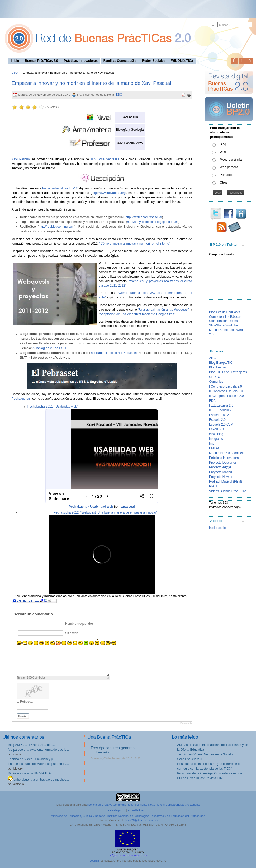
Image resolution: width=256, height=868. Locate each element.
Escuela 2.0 (217, 420)
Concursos (228, 330)
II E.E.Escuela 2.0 (222, 410)
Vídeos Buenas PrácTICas (228, 491)
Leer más (102, 752)
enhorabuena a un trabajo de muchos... (38, 780)
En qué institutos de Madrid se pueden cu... (38, 764)
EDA (212, 401)
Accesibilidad (136, 810)
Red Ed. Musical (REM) (226, 482)
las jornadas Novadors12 (60, 188)
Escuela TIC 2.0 (220, 415)
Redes (233, 321)
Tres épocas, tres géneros (113, 748)
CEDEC (215, 377)
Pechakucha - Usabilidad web (91, 507)
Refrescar (27, 702)
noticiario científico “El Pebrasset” (115, 353)
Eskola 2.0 (216, 429)
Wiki (223, 152)
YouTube (232, 325)
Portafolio (227, 175)
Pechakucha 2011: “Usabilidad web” (53, 407)
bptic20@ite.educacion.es (142, 820)
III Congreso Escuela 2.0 (226, 396)
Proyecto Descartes (223, 463)
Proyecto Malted (221, 472)
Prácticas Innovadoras (225, 458)
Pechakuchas (21, 399)
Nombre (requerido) (79, 624)
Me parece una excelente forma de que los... (39, 750)
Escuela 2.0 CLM (221, 424)
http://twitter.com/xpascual (144, 217)
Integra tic (216, 439)
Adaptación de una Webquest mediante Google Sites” (138, 314)
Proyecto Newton (221, 477)
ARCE (213, 358)
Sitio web (72, 633)
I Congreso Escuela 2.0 (226, 386)
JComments (186, 723)
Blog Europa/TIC (221, 363)
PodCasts (233, 312)
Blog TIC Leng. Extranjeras (228, 372)
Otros (224, 183)
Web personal (230, 167)
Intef (212, 444)
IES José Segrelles (105, 159)
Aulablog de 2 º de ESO (49, 348)
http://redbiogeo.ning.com (57, 227)
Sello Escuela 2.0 (189, 759)
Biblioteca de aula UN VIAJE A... (31, 773)
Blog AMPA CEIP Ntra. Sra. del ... (31, 745)
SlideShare (217, 325)
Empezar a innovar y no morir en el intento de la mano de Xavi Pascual (91, 83)
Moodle (214, 330)
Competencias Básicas (225, 317)
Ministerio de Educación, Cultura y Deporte (78, 816)
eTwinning (216, 434)
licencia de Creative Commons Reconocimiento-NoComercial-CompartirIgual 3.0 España (143, 805)
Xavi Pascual (22, 159)
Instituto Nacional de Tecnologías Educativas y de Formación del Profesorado (156, 816)
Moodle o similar (231, 160)
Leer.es (214, 448)
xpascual (128, 507)
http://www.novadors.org (109, 193)
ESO (15, 73)
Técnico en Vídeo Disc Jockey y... (32, 759)
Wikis (222, 312)
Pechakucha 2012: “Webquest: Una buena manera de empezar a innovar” (105, 512)
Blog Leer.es (218, 367)
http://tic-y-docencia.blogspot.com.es (153, 222)
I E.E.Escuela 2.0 (221, 405)
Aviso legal (115, 810)
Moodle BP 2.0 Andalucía (227, 453)
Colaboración (218, 321)
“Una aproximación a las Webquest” (163, 310)
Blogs (213, 312)
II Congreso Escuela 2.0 (226, 391)
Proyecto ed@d (220, 467)
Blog (223, 144)
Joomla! (95, 861)
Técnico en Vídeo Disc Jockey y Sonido (205, 754)
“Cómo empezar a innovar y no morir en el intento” (134, 244)
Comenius (216, 382)
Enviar (23, 716)
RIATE (214, 486)
